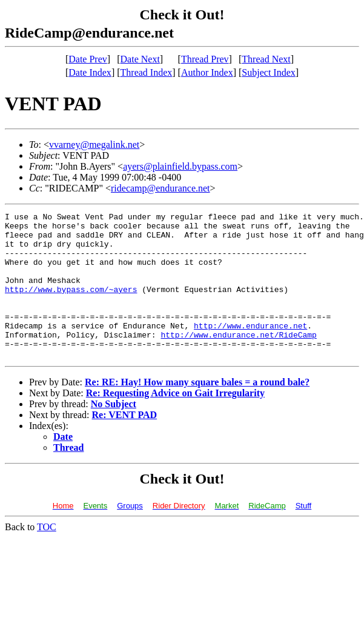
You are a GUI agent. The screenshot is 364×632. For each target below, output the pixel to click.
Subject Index (268, 72)
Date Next (140, 59)
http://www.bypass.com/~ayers (71, 305)
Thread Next (266, 59)
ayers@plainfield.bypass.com (180, 166)
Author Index (207, 72)
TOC (47, 556)
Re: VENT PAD (125, 444)
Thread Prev (205, 59)
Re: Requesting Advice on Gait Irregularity (175, 422)
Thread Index (147, 72)
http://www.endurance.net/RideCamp (238, 360)
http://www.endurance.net (250, 349)
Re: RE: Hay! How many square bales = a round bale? (197, 411)
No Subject (114, 433)
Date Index (90, 72)
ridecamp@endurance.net (160, 188)
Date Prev (88, 59)
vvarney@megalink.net (94, 145)
